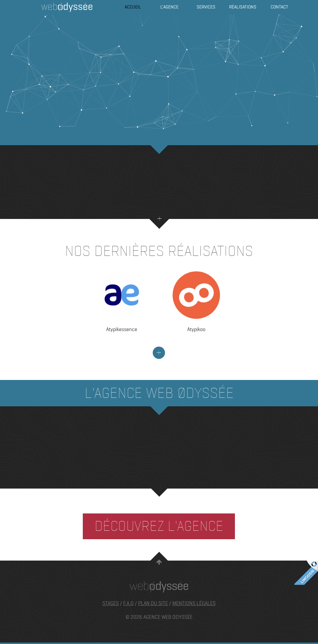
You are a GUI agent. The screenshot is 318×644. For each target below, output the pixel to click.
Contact (279, 7)
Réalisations (243, 7)
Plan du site (153, 603)
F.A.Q (128, 603)
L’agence (170, 7)
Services (206, 7)
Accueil (133, 7)
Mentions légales (194, 603)
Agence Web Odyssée (67, 7)
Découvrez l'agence (159, 526)
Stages (111, 603)
